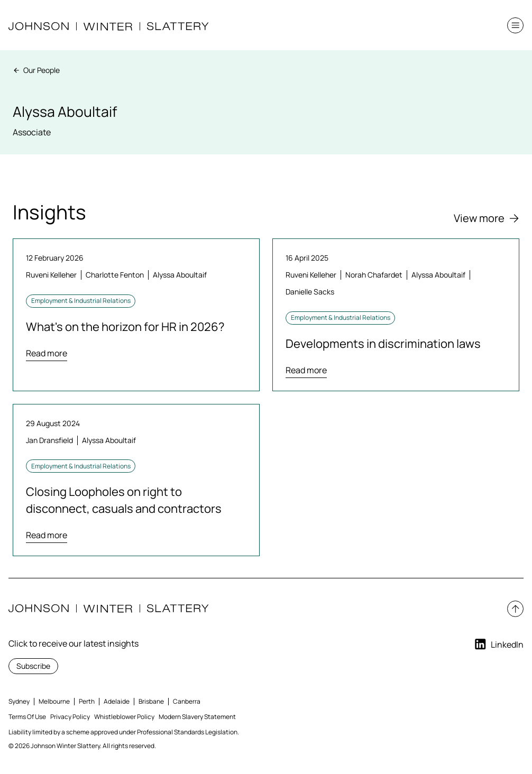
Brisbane (151, 701)
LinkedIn (498, 644)
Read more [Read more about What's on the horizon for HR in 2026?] (47, 353)
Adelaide (117, 701)
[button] (515, 26)
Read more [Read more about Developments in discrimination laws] (306, 370)
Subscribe (33, 666)
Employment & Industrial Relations (81, 301)
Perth (87, 701)
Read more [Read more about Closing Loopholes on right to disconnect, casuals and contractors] (47, 535)
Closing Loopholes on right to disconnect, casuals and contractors (124, 500)
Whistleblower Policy (124, 717)
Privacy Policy (70, 717)
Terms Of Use (27, 717)
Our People (36, 70)
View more (487, 218)
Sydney (19, 701)
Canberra (187, 701)
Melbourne (54, 701)
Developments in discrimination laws (383, 344)
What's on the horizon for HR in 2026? (125, 327)
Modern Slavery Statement (197, 717)
